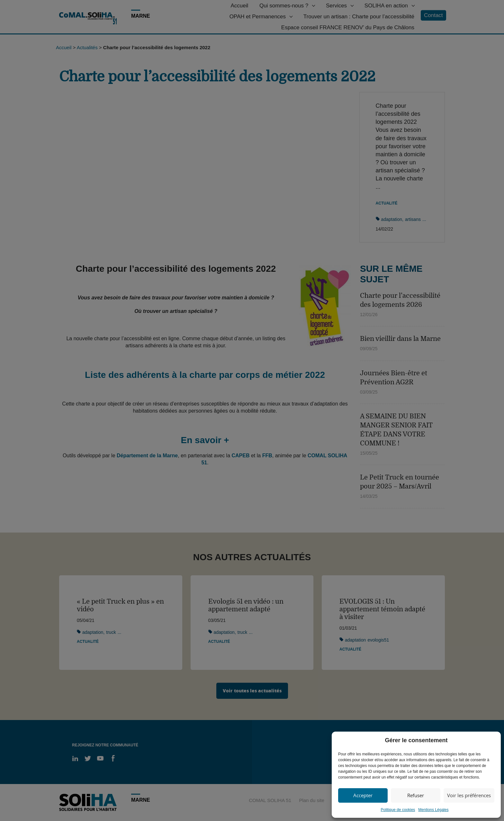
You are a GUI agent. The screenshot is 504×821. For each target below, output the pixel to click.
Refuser (416, 795)
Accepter (363, 795)
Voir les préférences (469, 795)
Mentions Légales (433, 810)
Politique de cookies (398, 810)
